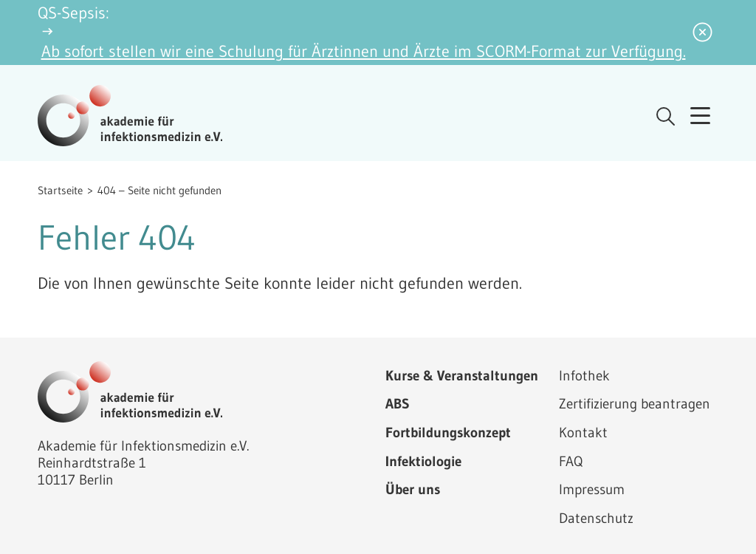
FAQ (571, 461)
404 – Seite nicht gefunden (159, 190)
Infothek (584, 375)
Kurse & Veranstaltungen (462, 375)
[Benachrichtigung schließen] (703, 33)
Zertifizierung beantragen (635, 403)
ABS (397, 403)
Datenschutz (596, 518)
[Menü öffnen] (701, 116)
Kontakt (583, 432)
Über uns (413, 489)
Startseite (60, 190)
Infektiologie (423, 461)
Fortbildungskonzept (448, 432)
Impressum (592, 489)
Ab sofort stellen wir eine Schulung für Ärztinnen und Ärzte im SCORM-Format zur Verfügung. (364, 51)
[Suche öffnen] (665, 116)
